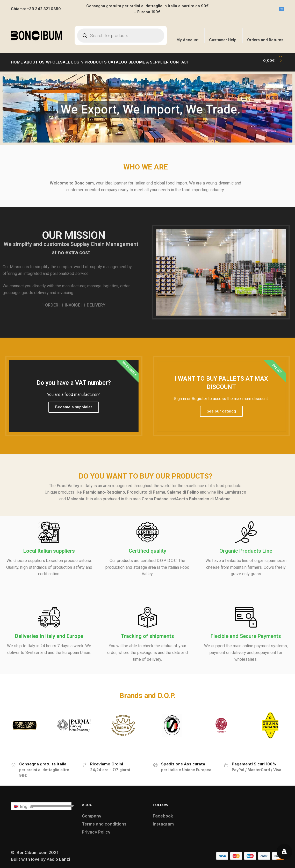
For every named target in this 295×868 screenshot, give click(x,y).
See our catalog (221, 408)
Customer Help (223, 40)
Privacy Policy (96, 829)
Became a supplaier (74, 404)
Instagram (163, 821)
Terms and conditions (104, 821)
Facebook (163, 813)
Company (92, 813)
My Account (188, 40)
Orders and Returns (265, 40)
